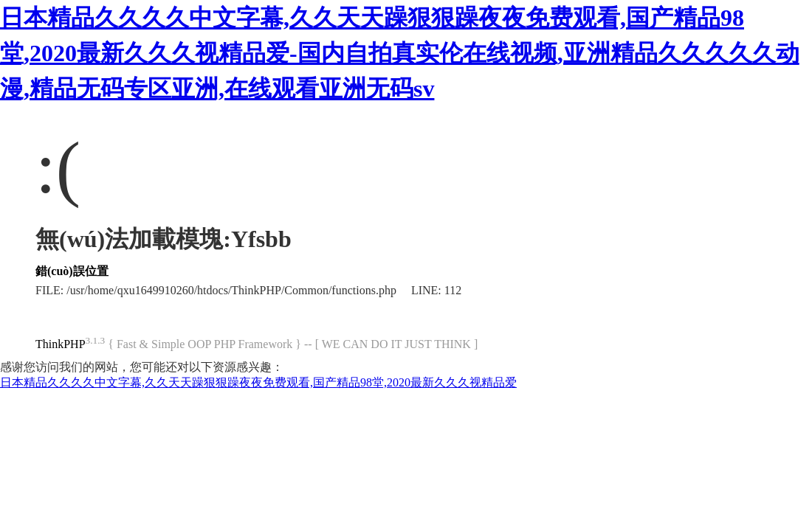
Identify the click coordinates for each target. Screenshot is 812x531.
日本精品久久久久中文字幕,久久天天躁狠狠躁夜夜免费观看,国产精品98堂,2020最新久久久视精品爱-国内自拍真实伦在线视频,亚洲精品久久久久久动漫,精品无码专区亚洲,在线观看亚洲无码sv (400, 53)
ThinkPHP (61, 344)
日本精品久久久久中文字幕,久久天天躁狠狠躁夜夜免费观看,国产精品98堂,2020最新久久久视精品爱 (258, 382)
